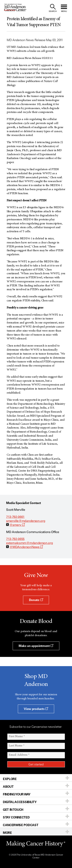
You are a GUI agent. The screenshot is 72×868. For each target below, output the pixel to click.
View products (36, 709)
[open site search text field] (53, 8)
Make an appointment (36, 646)
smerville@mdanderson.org (26, 521)
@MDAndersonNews (26, 547)
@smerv (17, 525)
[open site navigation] (64, 8)
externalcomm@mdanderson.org (29, 543)
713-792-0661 (15, 517)
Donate (36, 600)
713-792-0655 (15, 539)
